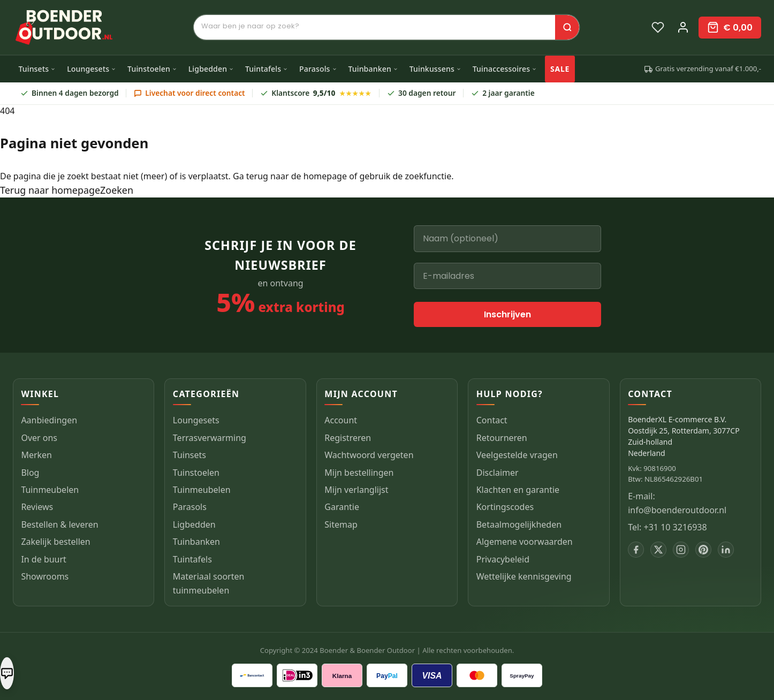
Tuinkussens (435, 69)
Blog (30, 473)
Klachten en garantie (518, 490)
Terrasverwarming (210, 438)
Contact (492, 420)
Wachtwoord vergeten (369, 455)
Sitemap (341, 524)
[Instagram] (681, 550)
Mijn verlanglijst (356, 490)
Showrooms (45, 576)
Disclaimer (498, 473)
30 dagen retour (422, 93)
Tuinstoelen (152, 69)
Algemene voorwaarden (525, 542)
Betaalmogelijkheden (519, 524)
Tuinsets (37, 69)
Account (341, 420)
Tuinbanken (373, 69)
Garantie (342, 507)
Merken (36, 455)
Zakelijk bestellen (55, 542)
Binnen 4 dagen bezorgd (70, 93)
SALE (560, 69)
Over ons (39, 438)
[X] (658, 550)
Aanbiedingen (49, 420)
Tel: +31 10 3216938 (667, 527)
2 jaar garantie (503, 93)
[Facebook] (636, 550)
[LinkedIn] (726, 550)
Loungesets (92, 69)
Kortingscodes (505, 507)
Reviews (37, 507)
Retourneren (502, 438)
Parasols (318, 69)
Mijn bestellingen (359, 473)
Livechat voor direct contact (189, 93)
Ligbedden (211, 69)
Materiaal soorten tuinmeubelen (209, 583)
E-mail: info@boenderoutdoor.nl (677, 503)
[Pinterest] (703, 550)
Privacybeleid (503, 559)
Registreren (348, 438)
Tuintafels (267, 69)
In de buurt (44, 559)
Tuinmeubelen (50, 490)
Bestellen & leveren (59, 524)
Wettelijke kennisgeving (524, 576)
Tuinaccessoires (505, 69)
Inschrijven (507, 314)
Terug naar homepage (50, 190)
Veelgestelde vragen (517, 455)
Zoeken (117, 190)
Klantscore (316, 93)
